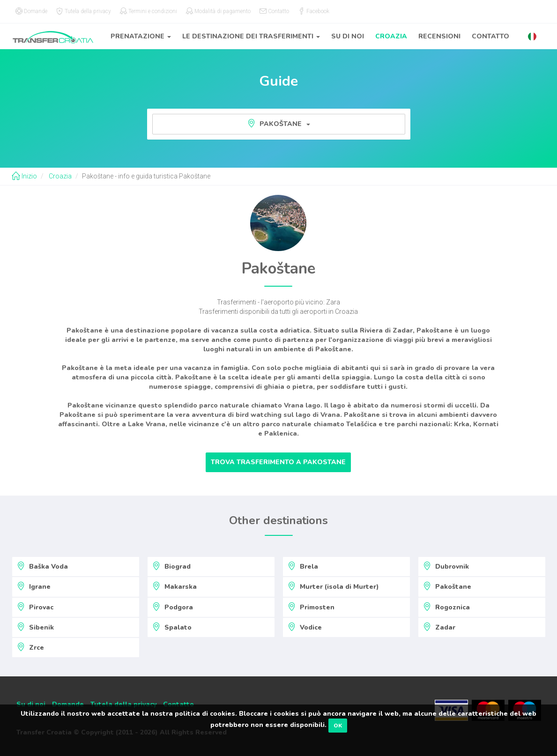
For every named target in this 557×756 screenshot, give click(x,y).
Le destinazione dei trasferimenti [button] (251, 36)
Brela (303, 566)
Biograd (171, 566)
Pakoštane (279, 124)
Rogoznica (446, 607)
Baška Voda (42, 566)
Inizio (24, 176)
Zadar (439, 627)
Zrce (30, 647)
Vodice (305, 627)
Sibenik (35, 627)
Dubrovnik (446, 566)
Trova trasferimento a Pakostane (278, 462)
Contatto (490, 36)
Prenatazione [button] (141, 36)
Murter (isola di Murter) (333, 586)
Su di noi (348, 36)
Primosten (311, 607)
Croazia (391, 36)
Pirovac (35, 607)
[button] (532, 36)
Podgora (173, 607)
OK (338, 726)
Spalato (172, 627)
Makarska (175, 586)
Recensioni (439, 36)
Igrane (34, 586)
